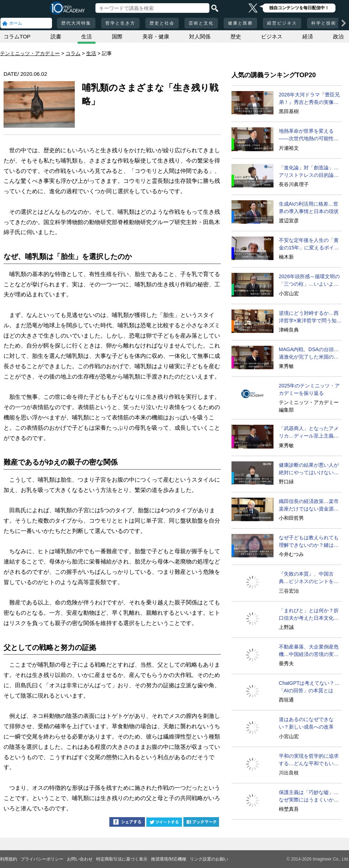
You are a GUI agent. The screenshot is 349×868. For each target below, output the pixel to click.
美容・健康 (156, 36)
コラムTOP (17, 36)
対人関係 (200, 36)
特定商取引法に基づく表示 (122, 859)
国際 (117, 36)
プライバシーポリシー (42, 859)
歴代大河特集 (76, 23)
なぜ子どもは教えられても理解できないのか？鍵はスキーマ (309, 542)
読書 (56, 36)
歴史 (236, 36)
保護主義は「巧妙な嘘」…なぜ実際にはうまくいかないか (309, 796)
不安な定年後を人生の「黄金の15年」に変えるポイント (309, 244)
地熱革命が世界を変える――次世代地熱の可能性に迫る (309, 135)
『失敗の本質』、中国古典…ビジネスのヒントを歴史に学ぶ (309, 578)
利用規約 (9, 859)
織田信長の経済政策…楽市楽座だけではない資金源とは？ (309, 506)
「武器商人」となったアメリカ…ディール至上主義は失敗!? (309, 433)
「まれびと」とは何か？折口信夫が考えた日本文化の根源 (309, 615)
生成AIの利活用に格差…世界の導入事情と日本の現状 (309, 208)
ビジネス (272, 36)
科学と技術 (324, 23)
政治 (338, 36)
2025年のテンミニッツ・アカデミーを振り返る (309, 389)
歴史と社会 (162, 23)
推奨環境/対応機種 (169, 859)
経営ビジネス (282, 23)
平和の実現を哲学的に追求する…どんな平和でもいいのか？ (309, 760)
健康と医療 (240, 23)
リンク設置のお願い (209, 859)
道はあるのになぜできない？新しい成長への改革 (306, 723)
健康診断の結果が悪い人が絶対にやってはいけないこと (309, 469)
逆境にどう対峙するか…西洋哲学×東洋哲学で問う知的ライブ (310, 317)
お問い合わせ (80, 859)
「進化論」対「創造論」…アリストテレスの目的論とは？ (309, 172)
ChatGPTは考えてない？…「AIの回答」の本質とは (309, 687)
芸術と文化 (201, 23)
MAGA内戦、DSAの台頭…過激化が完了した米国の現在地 (309, 354)
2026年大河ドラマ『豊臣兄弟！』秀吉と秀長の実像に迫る (309, 99)
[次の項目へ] (344, 23)
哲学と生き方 (120, 23)
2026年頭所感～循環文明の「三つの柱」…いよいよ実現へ (309, 281)
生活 (87, 36)
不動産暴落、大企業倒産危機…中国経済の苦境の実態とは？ (309, 651)
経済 (308, 36)
